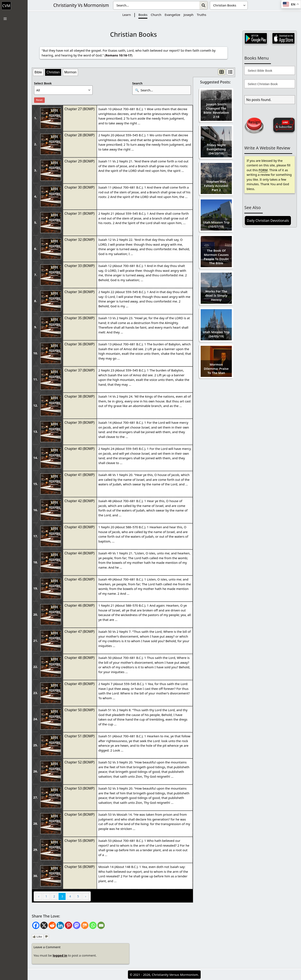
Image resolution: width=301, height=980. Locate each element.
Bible (38, 72)
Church (156, 15)
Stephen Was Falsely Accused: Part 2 (216, 186)
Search (137, 83)
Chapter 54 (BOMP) (80, 814)
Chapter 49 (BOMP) (80, 684)
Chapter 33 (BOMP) (80, 266)
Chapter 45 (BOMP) (80, 579)
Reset (39, 100)
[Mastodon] (77, 925)
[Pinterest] (68, 925)
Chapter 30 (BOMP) (80, 187)
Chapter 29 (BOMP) (80, 161)
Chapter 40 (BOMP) (80, 449)
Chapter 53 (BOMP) (80, 788)
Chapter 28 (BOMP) (80, 135)
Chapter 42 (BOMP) (80, 501)
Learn (126, 15)
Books (143, 15)
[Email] (101, 925)
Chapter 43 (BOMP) (80, 527)
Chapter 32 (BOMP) (80, 240)
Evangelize (173, 15)
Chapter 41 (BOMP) (80, 475)
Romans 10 (114, 55)
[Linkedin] (60, 925)
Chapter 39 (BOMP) (80, 422)
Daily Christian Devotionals (268, 221)
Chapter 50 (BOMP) (80, 710)
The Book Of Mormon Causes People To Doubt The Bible (216, 257)
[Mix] (85, 925)
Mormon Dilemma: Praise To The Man (216, 369)
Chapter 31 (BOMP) (80, 213)
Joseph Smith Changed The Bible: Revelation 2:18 (216, 110)
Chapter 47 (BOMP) (80, 632)
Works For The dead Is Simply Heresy (216, 295)
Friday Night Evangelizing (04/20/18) (216, 149)
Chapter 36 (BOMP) (80, 344)
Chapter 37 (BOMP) (80, 370)
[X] (44, 925)
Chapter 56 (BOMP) (80, 867)
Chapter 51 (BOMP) (80, 736)
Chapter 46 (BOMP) (80, 605)
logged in (60, 955)
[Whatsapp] (93, 925)
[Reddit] (52, 925)
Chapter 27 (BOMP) (80, 109)
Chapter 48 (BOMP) (80, 658)
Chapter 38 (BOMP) (80, 396)
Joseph (188, 15)
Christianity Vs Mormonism (81, 5)
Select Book (43, 83)
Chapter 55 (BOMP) (80, 841)
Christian (53, 72)
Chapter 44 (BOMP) (80, 553)
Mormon (71, 72)
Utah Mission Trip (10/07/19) (216, 224)
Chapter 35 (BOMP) (80, 318)
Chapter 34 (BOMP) (80, 292)
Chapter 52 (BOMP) (80, 762)
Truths (202, 15)
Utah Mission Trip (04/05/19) (216, 334)
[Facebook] (36, 925)
